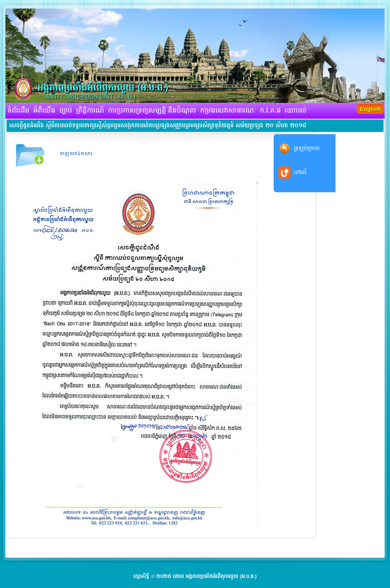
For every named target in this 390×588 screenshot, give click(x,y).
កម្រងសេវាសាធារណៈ (228, 111)
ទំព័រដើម (18, 111)
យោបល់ (296, 111)
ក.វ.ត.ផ (270, 111)
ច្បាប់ (66, 111)
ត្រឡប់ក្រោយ (307, 148)
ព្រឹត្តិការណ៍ (90, 111)
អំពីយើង (44, 111)
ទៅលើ (300, 172)
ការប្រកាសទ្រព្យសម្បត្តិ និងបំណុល (152, 111)
